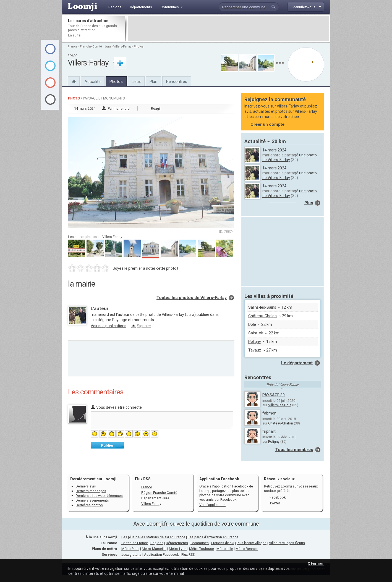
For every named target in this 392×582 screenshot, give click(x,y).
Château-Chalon (262, 316)
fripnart (269, 431)
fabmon (269, 413)
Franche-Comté (91, 47)
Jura (108, 47)
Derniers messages (91, 491)
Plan (153, 82)
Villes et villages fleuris (287, 543)
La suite (74, 35)
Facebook (278, 497)
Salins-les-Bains (262, 307)
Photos (139, 47)
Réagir (156, 108)
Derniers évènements (92, 500)
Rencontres (177, 82)
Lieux (136, 82)
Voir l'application (212, 505)
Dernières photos (89, 505)
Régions (157, 543)
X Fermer (316, 563)
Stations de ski (223, 543)
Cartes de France (135, 543)
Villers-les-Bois (280, 405)
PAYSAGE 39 (274, 395)
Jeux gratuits (131, 555)
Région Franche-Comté (159, 493)
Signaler (144, 326)
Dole (252, 324)
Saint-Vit (256, 333)
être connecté (130, 407)
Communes (200, 543)
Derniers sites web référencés (99, 496)
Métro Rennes (247, 549)
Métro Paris (130, 549)
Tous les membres (294, 450)
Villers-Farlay (122, 47)
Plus (309, 203)
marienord (122, 108)
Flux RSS (143, 479)
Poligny (255, 342)
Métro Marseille (154, 549)
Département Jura (155, 498)
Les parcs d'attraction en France (213, 537)
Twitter (275, 503)
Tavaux (255, 350)
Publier (107, 445)
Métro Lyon (178, 549)
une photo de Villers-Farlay (290, 157)
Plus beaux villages (252, 543)
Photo (74, 98)
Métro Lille (225, 549)
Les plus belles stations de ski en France (153, 537)
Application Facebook (161, 555)
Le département (297, 363)
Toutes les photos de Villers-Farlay (192, 298)
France (73, 47)
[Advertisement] (229, 28)
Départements (177, 543)
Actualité (93, 82)
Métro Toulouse (202, 549)
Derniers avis (86, 486)
